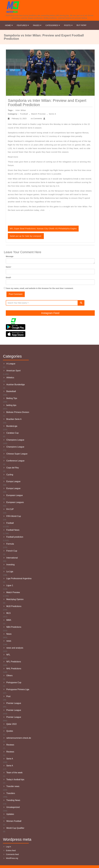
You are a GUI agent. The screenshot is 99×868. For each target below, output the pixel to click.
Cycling (10, 475)
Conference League (15, 461)
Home (9, 25)
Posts (68, 25)
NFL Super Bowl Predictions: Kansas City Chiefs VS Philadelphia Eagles (43, 229)
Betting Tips (12, 398)
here (47, 210)
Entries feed (11, 850)
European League (15, 495)
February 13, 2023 (19, 119)
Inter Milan (21, 110)
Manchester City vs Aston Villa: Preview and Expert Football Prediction (52, 157)
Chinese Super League (17, 454)
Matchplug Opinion (15, 599)
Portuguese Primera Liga (18, 689)
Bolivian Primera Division (18, 412)
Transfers (11, 793)
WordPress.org (12, 858)
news (9, 641)
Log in (9, 847)
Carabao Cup (12, 433)
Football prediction (15, 537)
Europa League (13, 481)
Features (23, 25)
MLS (8, 613)
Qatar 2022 (11, 724)
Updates (10, 814)
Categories (53, 25)
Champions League (15, 440)
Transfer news (13, 786)
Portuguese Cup (14, 682)
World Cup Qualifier (15, 828)
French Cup (12, 551)
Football (24, 114)
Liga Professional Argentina (19, 578)
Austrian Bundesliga (15, 385)
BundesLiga (12, 426)
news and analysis (15, 648)
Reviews (10, 745)
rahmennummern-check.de (19, 738)
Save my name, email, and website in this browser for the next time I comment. (40, 288)
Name (9, 267)
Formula (10, 544)
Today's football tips (15, 780)
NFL (8, 655)
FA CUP (10, 509)
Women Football (14, 821)
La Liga (10, 572)
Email (9, 277)
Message (10, 256)
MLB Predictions (14, 606)
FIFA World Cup (14, 516)
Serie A (52, 114)
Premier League (14, 703)
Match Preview (38, 114)
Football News (13, 530)
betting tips (11, 405)
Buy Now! (81, 25)
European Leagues (15, 502)
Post (8, 696)
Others (9, 676)
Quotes (10, 731)
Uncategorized (13, 807)
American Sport (13, 371)
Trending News (13, 800)
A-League (11, 364)
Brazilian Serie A (14, 419)
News (9, 634)
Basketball (11, 391)
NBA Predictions (14, 627)
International (12, 558)
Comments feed (12, 854)
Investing (10, 565)
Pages (37, 25)
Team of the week (14, 773)
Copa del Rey (13, 468)
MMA (9, 620)
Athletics (10, 378)
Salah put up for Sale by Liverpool (26, 236)
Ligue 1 (10, 585)
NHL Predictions (14, 669)
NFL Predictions (14, 662)
